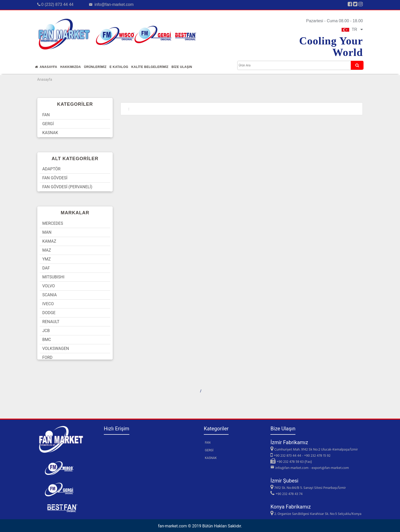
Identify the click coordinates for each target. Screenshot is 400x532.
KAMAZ (49, 241)
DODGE (49, 313)
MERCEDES (53, 223)
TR (352, 29)
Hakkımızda (71, 67)
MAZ (47, 250)
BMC (47, 340)
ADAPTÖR (52, 169)
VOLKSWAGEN (56, 348)
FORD (47, 357)
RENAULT (51, 322)
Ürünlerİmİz (95, 67)
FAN (46, 115)
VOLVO (49, 286)
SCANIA (50, 295)
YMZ (47, 259)
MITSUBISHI (53, 277)
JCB (46, 331)
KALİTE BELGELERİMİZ (150, 67)
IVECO (48, 304)
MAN (47, 232)
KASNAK (50, 133)
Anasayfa (46, 67)
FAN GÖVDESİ (55, 178)
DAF (46, 268)
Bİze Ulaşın (182, 67)
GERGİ (48, 124)
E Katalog (119, 67)
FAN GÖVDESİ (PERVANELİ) (67, 187)
